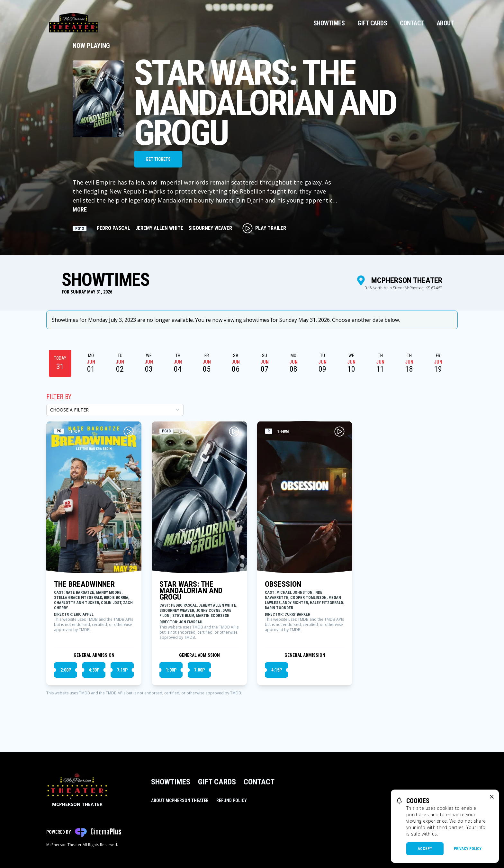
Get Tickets (158, 159)
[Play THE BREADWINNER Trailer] (129, 431)
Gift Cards (372, 23)
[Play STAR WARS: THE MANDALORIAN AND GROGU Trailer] (234, 431)
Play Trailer (264, 228)
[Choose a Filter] (115, 410)
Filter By (59, 397)
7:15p (122, 670)
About (446, 23)
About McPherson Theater (180, 800)
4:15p (277, 670)
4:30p (94, 670)
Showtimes (329, 23)
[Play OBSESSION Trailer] (339, 431)
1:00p (171, 670)
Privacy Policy (468, 849)
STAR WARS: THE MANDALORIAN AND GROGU (191, 591)
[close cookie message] (492, 797)
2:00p (66, 670)
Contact (412, 23)
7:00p (199, 670)
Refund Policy (232, 800)
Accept (425, 849)
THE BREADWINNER (84, 584)
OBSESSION (283, 584)
